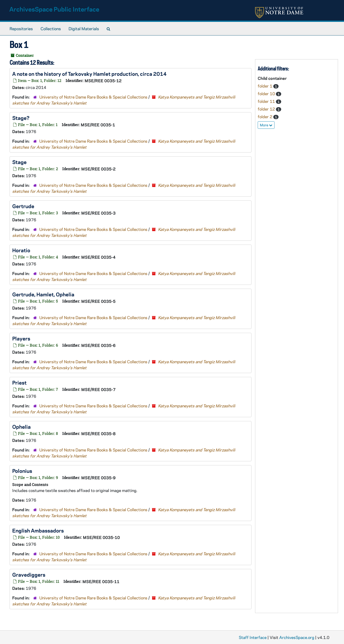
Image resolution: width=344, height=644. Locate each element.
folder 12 (267, 109)
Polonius (22, 471)
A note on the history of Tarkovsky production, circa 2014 (89, 74)
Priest (19, 382)
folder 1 (265, 86)
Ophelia (21, 427)
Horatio (21, 250)
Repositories (21, 29)
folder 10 (267, 94)
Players (21, 338)
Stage (19, 162)
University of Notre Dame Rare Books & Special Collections (93, 97)
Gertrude (23, 206)
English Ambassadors (38, 530)
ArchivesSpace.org (297, 637)
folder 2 (265, 117)
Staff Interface (253, 637)
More (266, 125)
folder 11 (267, 101)
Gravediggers (29, 574)
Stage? (21, 118)
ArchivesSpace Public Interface (54, 9)
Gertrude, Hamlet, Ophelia (43, 294)
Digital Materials (84, 29)
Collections (51, 29)
